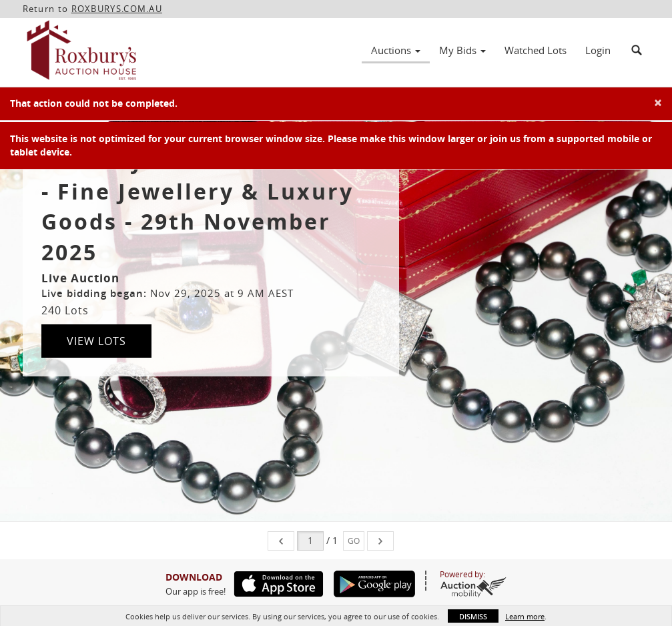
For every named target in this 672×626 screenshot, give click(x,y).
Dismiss (473, 616)
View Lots (96, 341)
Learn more (525, 616)
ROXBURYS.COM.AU (117, 9)
